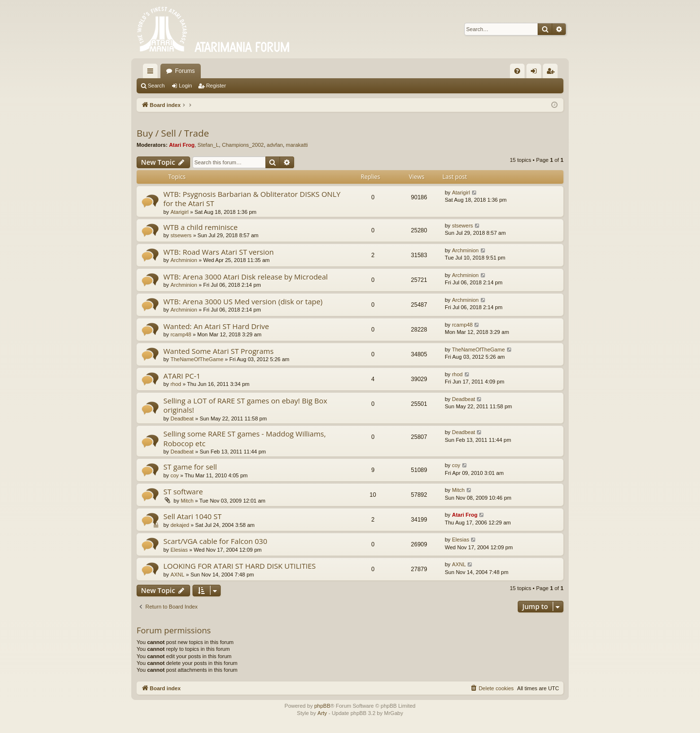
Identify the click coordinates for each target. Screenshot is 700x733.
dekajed (180, 525)
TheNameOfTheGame (197, 359)
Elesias (179, 550)
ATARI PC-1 (182, 376)
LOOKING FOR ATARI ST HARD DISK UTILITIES (240, 566)
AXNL (178, 575)
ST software (183, 491)
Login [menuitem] (536, 73)
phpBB (322, 706)
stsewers (181, 235)
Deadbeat (182, 419)
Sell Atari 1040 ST (192, 516)
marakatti (297, 145)
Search (156, 86)
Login (185, 86)
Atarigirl (180, 212)
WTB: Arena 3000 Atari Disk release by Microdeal (245, 277)
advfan (275, 145)
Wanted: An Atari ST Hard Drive (216, 326)
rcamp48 (181, 334)
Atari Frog (182, 145)
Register (216, 86)
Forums (185, 71)
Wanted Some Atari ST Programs (219, 351)
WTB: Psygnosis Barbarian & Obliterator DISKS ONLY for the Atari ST (252, 199)
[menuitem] (517, 71)
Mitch (187, 501)
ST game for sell (190, 467)
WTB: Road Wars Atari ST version (219, 252)
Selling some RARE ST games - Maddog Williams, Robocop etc (245, 438)
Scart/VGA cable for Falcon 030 (215, 541)
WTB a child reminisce (201, 227)
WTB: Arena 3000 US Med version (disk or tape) (243, 301)
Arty (322, 713)
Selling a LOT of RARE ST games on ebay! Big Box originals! (245, 405)
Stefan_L (208, 145)
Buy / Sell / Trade (173, 133)
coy (175, 475)
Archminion (184, 260)
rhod (176, 384)
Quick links (152, 73)
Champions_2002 (243, 145)
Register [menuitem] (552, 73)
